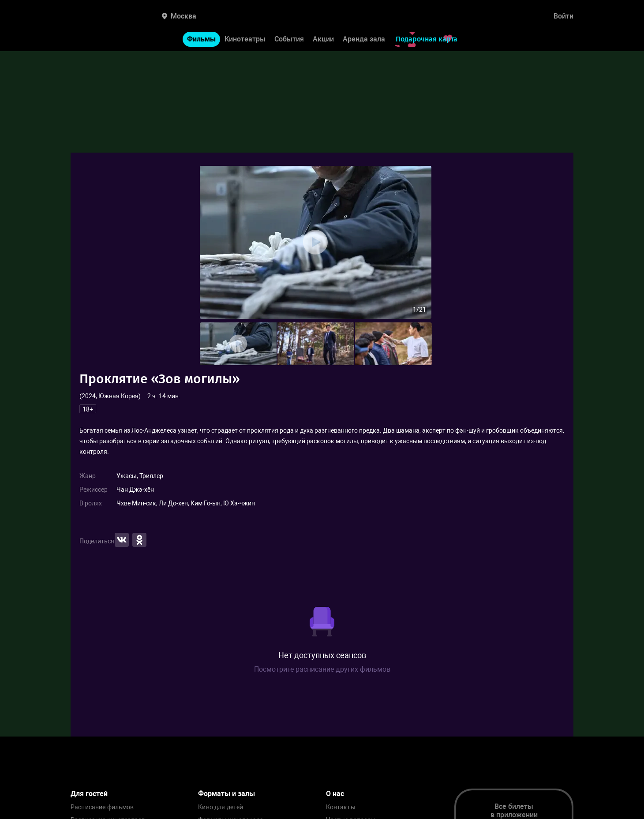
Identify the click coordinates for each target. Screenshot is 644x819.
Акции (323, 39)
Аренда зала (364, 39)
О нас (335, 794)
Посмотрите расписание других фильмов (322, 669)
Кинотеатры (245, 39)
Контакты (341, 807)
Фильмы (201, 39)
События (289, 39)
